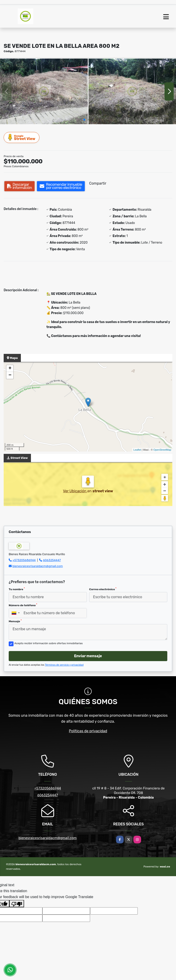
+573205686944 (24, 560)
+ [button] (10, 369)
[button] (84, 120)
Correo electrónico (103, 589)
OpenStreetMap (162, 450)
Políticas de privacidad (88, 731)
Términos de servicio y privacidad (64, 665)
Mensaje (15, 621)
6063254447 (52, 560)
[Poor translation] (17, 904)
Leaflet (137, 450)
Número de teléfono (23, 605)
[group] (44, 91)
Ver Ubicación (75, 491)
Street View (22, 137)
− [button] (10, 375)
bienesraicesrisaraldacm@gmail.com (38, 566)
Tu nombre (17, 589)
